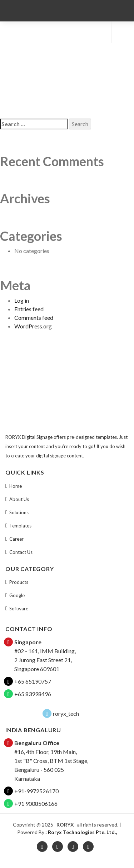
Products (19, 582)
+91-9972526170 (36, 791)
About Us (19, 499)
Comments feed (34, 318)
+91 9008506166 (36, 803)
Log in (22, 300)
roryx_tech (66, 713)
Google (17, 595)
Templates (20, 526)
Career (16, 539)
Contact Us (21, 552)
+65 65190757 (33, 681)
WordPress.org (33, 326)
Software (19, 609)
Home (16, 486)
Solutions (19, 512)
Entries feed (29, 309)
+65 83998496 (33, 694)
